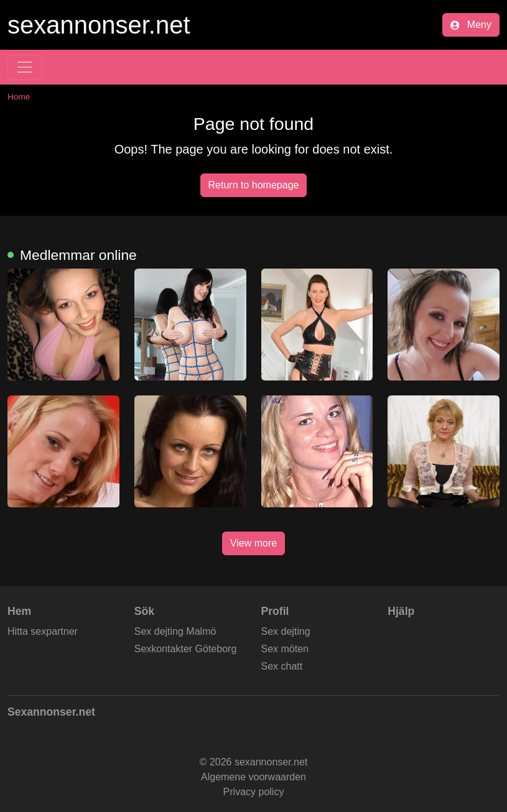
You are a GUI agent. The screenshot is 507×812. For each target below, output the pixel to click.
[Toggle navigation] (25, 67)
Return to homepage (254, 185)
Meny (471, 25)
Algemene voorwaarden (253, 777)
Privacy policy (254, 792)
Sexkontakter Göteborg (186, 649)
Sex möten (285, 649)
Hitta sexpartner (43, 631)
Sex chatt (282, 666)
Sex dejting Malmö (175, 631)
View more (253, 543)
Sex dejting (286, 631)
